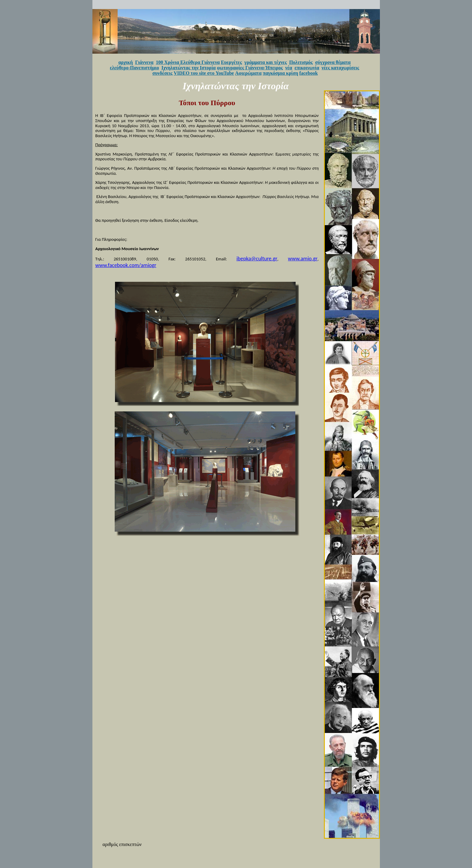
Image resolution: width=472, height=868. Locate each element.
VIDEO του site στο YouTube (204, 73)
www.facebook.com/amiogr (126, 265)
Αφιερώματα (248, 73)
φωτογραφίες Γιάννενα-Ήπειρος (250, 68)
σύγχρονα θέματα (333, 62)
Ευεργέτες (231, 62)
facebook (308, 73)
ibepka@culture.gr (257, 259)
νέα (289, 68)
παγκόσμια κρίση (280, 73)
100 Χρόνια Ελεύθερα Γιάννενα (188, 62)
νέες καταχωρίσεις (340, 68)
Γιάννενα (144, 62)
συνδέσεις (162, 73)
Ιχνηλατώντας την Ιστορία (188, 68)
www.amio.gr (303, 259)
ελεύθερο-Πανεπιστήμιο (134, 68)
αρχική (126, 62)
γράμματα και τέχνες (266, 62)
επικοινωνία (307, 68)
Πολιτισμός (301, 62)
